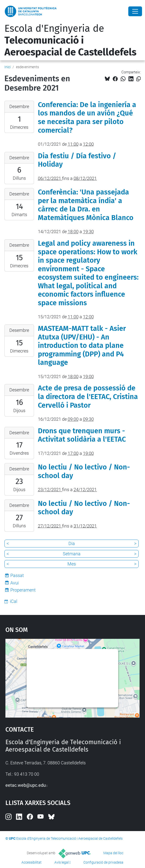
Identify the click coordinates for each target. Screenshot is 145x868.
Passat (17, 575)
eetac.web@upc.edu (26, 785)
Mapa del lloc (113, 853)
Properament (23, 590)
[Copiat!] (138, 79)
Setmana (72, 554)
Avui (15, 583)
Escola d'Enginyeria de (70, 40)
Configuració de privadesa (103, 862)
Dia (72, 543)
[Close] (135, 11)
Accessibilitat (32, 862)
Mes (72, 564)
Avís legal (62, 862)
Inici (8, 67)
